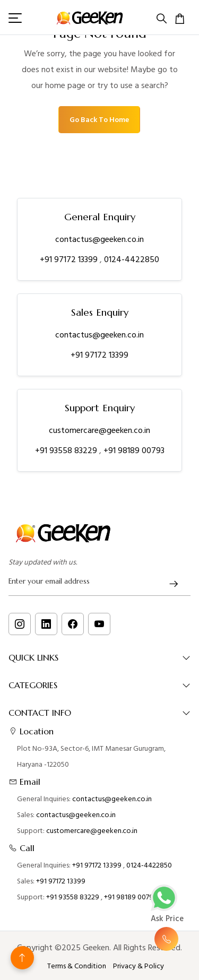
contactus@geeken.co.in (99, 239)
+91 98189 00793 (134, 450)
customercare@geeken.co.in (99, 430)
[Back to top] (22, 958)
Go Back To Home (99, 120)
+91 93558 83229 (67, 450)
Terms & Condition (77, 966)
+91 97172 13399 (70, 259)
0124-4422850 (132, 259)
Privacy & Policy (139, 966)
